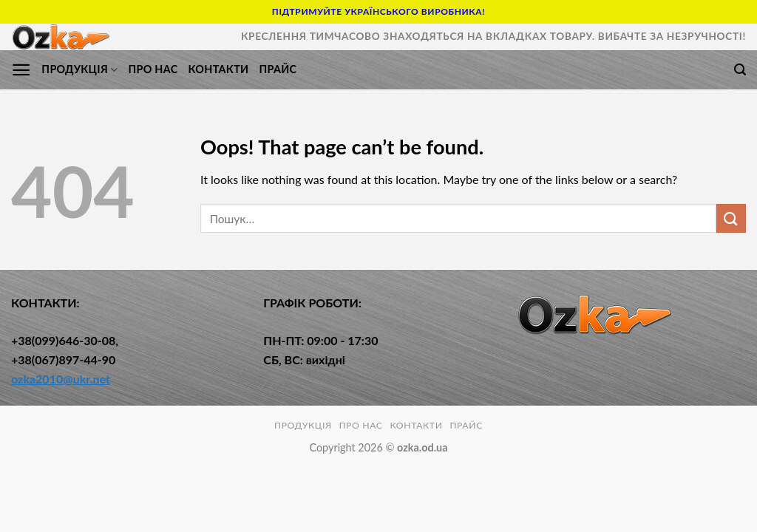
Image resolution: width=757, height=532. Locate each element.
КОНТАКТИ (218, 69)
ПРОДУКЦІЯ (79, 70)
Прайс (278, 69)
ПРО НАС (153, 69)
